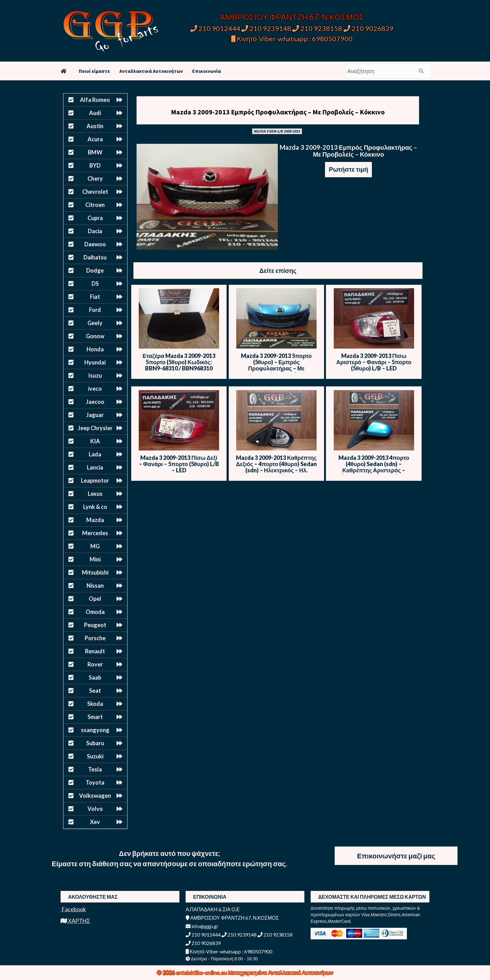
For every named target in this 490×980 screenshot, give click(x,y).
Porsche (95, 638)
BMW (95, 152)
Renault (95, 651)
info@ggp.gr (202, 926)
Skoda (95, 704)
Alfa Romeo (95, 100)
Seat (95, 691)
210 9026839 (368, 28)
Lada (95, 454)
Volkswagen (95, 796)
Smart (95, 717)
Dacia (95, 231)
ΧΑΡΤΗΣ (75, 921)
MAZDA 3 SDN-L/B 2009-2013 (277, 131)
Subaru (95, 743)
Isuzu (95, 375)
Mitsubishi (95, 572)
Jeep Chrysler (95, 428)
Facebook (73, 909)
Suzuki (95, 756)
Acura (95, 139)
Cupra (95, 218)
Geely (95, 323)
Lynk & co (95, 507)
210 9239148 (266, 28)
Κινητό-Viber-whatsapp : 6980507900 (292, 39)
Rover (95, 664)
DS (95, 284)
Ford (95, 310)
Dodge (95, 270)
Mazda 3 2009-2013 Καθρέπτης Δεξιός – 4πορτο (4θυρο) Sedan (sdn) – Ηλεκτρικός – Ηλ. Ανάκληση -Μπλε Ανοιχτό (276, 467)
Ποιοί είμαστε (94, 71)
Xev (95, 822)
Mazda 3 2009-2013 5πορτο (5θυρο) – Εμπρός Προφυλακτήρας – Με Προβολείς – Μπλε (276, 365)
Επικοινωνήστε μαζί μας (396, 856)
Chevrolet (95, 192)
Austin (95, 126)
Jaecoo (95, 402)
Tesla (95, 769)
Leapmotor (95, 480)
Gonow (95, 336)
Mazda (95, 520)
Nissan (95, 585)
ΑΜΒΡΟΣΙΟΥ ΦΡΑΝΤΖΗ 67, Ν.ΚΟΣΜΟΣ (292, 17)
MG (95, 546)
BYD (95, 165)
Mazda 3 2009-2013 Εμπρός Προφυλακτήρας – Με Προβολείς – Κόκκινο (278, 112)
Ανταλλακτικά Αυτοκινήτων (151, 71)
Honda (95, 349)
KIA (95, 441)
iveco (95, 389)
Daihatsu (95, 257)
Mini (95, 559)
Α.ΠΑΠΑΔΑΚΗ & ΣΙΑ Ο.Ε (213, 909)
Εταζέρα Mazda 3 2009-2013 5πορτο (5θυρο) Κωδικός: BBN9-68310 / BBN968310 (179, 362)
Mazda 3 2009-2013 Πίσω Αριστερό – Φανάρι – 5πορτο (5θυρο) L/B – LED (374, 362)
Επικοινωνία (207, 71)
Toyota (95, 782)
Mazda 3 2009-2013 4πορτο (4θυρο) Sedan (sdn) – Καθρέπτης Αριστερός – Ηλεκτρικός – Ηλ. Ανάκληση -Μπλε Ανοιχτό (374, 470)
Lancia (95, 467)
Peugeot (95, 625)
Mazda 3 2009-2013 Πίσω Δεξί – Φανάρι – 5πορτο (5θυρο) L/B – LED (179, 464)
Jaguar (95, 415)
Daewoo (95, 244)
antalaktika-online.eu (202, 972)
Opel (95, 599)
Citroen (95, 205)
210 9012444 (215, 28)
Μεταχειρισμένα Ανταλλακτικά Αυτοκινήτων (281, 972)
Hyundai (95, 362)
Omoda (95, 612)
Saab (95, 677)
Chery (95, 178)
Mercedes (95, 533)
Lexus (95, 494)
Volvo (95, 809)
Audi (95, 113)
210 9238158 (318, 28)
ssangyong (95, 730)
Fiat (95, 297)
